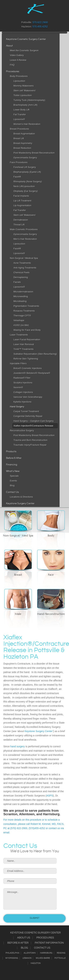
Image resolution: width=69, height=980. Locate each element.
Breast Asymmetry (23, 143)
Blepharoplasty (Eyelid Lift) (27, 172)
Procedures (13, 71)
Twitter (32, 17)
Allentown (30, 953)
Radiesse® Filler (22, 378)
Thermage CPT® (22, 316)
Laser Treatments (19, 335)
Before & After (14, 458)
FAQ (12, 65)
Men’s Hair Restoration (25, 239)
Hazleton (36, 963)
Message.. (30, 899)
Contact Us (12, 492)
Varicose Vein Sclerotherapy (28, 397)
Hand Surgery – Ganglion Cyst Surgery (34, 421)
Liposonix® (19, 119)
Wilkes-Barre (43, 958)
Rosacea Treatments (24, 311)
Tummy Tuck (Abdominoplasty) (29, 100)
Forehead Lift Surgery (25, 167)
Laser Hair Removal (24, 344)
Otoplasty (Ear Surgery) (26, 191)
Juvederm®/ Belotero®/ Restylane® (32, 373)
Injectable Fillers (18, 363)
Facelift (17, 177)
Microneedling (21, 296)
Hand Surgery (17, 407)
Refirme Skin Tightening (26, 359)
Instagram (28, 17)
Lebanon (27, 958)
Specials (14, 476)
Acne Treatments (22, 263)
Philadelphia (12, 953)
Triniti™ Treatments (24, 349)
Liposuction (19, 81)
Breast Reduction (22, 148)
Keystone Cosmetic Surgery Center (26, 39)
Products (11, 452)
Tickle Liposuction (23, 95)
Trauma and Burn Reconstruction (30, 440)
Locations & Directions (21, 497)
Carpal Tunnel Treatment (26, 411)
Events (14, 481)
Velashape (19, 320)
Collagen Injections (23, 392)
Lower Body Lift (22, 110)
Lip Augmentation (22, 205)
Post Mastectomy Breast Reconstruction (34, 153)
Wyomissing (12, 958)
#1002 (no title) (21, 325)
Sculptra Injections (23, 383)
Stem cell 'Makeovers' (25, 91)
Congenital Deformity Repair (28, 416)
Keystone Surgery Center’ (39, 731)
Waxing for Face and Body (27, 330)
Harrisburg (46, 953)
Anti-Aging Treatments (25, 268)
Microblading (20, 301)
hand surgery (18, 746)
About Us (24, 938)
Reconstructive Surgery (22, 431)
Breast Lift (19, 138)
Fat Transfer (20, 114)
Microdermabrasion (23, 292)
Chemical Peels (22, 272)
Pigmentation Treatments (26, 306)
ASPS (50, 796)
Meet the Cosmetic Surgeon (24, 50)
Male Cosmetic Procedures (24, 229)
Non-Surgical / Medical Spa (24, 258)
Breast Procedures (20, 129)
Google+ (41, 17)
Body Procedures (19, 76)
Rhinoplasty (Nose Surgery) (28, 182)
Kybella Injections (22, 402)
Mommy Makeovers (24, 86)
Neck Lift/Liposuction (24, 186)
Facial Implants (21, 196)
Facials (17, 282)
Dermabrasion (21, 220)
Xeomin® (18, 387)
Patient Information (49, 943)
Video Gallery (17, 55)
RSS (37, 17)
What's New (13, 471)
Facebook (23, 17)
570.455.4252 (40, 27)
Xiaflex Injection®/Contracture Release (33, 426)
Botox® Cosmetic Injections (28, 368)
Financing (12, 465)
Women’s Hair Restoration (27, 124)
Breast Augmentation (24, 134)
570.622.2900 (40, 22)
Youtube (46, 17)
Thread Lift (19, 225)
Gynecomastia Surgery (25, 158)
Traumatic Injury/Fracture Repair (30, 445)
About (9, 46)
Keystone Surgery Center (20, 503)
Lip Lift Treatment (22, 201)
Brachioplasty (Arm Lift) (26, 105)
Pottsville (60, 958)
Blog (12, 485)
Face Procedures (19, 162)
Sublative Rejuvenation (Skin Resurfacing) (35, 354)
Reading (61, 953)
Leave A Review (18, 60)
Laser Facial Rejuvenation (27, 340)
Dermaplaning (21, 277)
